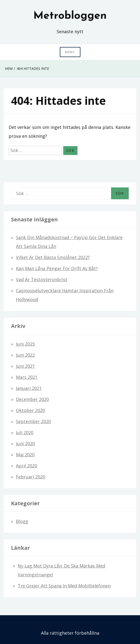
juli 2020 (25, 432)
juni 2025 (25, 344)
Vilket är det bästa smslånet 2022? (53, 257)
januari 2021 (29, 388)
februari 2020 (31, 477)
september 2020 (33, 421)
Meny (70, 52)
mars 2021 (27, 377)
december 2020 (32, 399)
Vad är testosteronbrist (42, 279)
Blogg (22, 521)
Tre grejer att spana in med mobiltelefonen (64, 586)
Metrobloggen (70, 16)
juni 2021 (25, 366)
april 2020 (26, 466)
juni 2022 (25, 355)
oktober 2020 (30, 410)
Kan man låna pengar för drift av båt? (57, 268)
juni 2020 (25, 444)
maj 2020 (25, 455)
